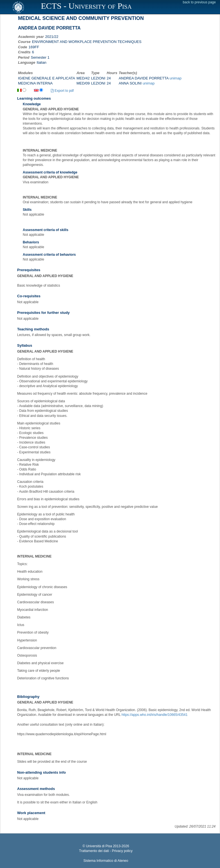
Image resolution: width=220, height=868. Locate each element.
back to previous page (199, 2)
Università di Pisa (99, 846)
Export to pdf (62, 91)
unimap (175, 78)
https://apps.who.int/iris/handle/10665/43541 (155, 715)
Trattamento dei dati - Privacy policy (106, 851)
